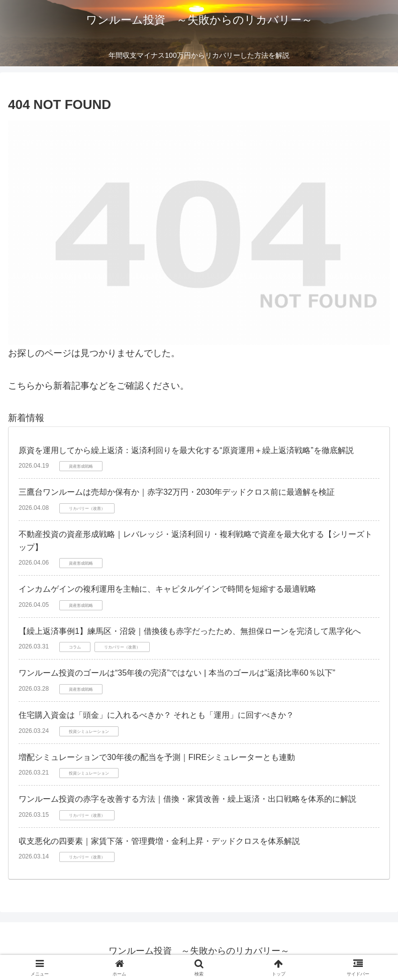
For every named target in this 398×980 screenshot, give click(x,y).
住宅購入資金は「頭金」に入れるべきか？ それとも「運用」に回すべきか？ (156, 715)
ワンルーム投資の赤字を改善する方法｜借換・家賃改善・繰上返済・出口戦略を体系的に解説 (187, 799)
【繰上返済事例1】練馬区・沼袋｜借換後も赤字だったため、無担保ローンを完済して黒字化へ (190, 631)
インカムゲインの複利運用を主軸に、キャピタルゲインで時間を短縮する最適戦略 (167, 589)
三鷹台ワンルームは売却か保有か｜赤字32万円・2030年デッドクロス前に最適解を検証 (177, 492)
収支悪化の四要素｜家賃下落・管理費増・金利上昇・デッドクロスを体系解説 (159, 841)
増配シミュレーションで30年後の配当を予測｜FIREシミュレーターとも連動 (157, 757)
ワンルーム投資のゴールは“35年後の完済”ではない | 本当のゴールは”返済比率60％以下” (177, 673)
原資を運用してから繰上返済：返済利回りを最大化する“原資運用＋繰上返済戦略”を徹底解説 (186, 450)
